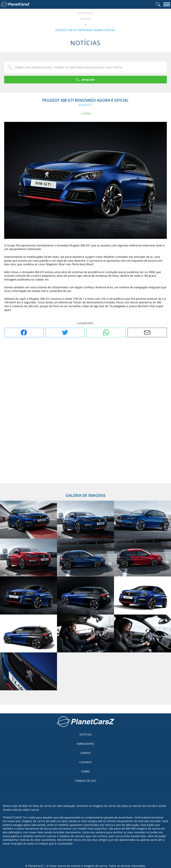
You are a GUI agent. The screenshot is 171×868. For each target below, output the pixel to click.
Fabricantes (85, 744)
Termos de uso (86, 781)
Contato (85, 762)
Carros (85, 753)
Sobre (85, 771)
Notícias (85, 19)
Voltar (87, 113)
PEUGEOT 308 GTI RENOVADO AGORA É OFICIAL (85, 30)
